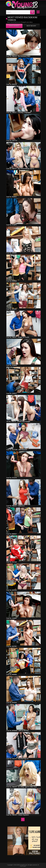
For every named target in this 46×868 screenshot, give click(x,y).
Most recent (31, 26)
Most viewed (14, 26)
